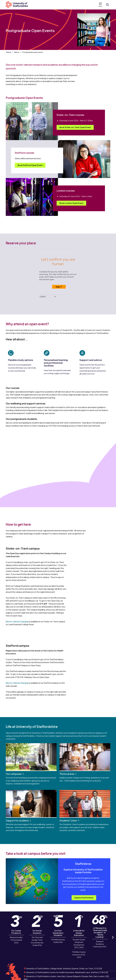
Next (113, 940)
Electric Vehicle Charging (17, 622)
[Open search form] (107, 5)
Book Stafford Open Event (30, 165)
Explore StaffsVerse (84, 898)
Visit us (17, 52)
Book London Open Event (71, 203)
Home (9, 52)
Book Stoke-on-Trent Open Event (75, 127)
